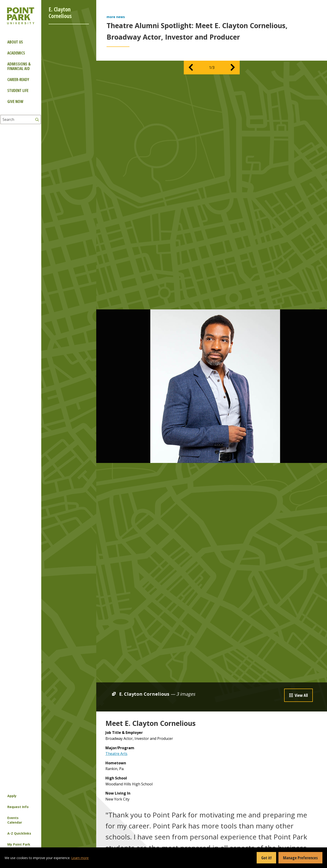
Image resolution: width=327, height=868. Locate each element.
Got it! (266, 858)
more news (116, 17)
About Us (15, 42)
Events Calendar (15, 820)
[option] (212, 386)
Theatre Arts (116, 754)
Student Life (18, 91)
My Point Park (19, 844)
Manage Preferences (300, 858)
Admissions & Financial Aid (19, 66)
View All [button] (298, 695)
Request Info (18, 807)
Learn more (80, 858)
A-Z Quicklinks (19, 833)
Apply (12, 796)
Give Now (15, 101)
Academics (16, 53)
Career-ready (18, 80)
